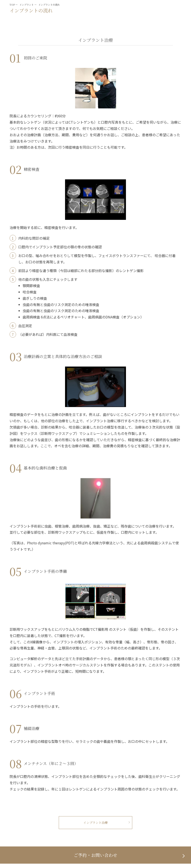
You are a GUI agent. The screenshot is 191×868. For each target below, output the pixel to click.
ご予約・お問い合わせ (95, 855)
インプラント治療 (95, 823)
